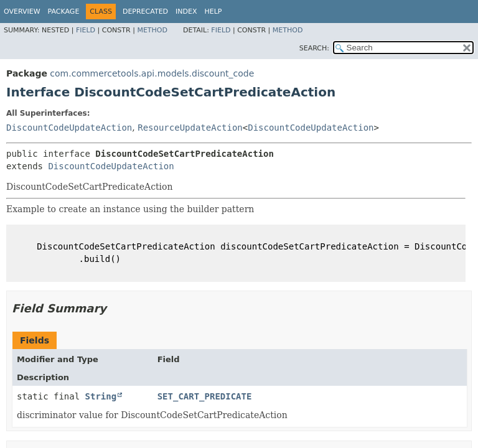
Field (86, 30)
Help (213, 12)
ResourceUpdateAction (190, 128)
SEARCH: (314, 48)
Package (64, 12)
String (101, 396)
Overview (22, 12)
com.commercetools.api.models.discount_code (152, 73)
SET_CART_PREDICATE (205, 396)
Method (152, 30)
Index (186, 12)
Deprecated (145, 12)
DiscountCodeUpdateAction (69, 128)
